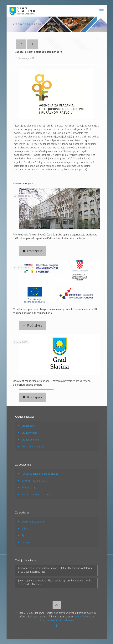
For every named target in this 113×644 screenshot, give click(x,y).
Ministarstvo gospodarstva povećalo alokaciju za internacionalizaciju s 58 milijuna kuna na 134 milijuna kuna (55, 311)
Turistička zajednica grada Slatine (40, 474)
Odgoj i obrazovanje (33, 522)
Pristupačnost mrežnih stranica (57, 620)
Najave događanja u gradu (36, 494)
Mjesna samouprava (33, 446)
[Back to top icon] (57, 605)
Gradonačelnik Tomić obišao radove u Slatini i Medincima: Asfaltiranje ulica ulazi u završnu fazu (56, 570)
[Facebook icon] (56, 626)
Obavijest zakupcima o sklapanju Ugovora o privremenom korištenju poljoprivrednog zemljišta (52, 383)
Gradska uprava (30, 440)
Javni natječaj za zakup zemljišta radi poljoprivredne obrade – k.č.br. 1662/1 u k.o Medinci (55, 582)
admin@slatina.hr (84, 616)
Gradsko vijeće (30, 433)
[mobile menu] (101, 11)
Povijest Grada (30, 487)
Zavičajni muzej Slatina (34, 481)
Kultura (25, 528)
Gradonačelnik (29, 426)
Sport (25, 535)
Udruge (26, 542)
